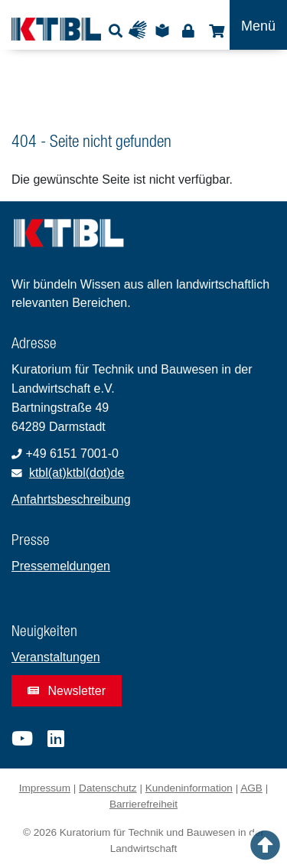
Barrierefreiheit (143, 804)
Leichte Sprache (165, 30)
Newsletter (67, 691)
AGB (251, 788)
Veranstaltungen (56, 657)
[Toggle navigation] (258, 25)
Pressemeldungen (61, 566)
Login (188, 30)
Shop (215, 30)
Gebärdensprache (141, 30)
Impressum (45, 788)
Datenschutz (108, 788)
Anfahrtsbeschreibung (71, 499)
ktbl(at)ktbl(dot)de (77, 473)
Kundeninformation (189, 788)
